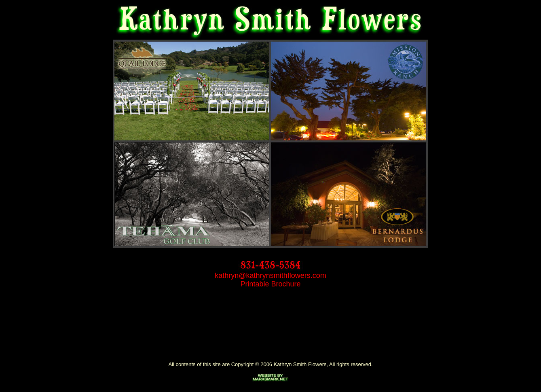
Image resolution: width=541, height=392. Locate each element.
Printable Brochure (270, 284)
